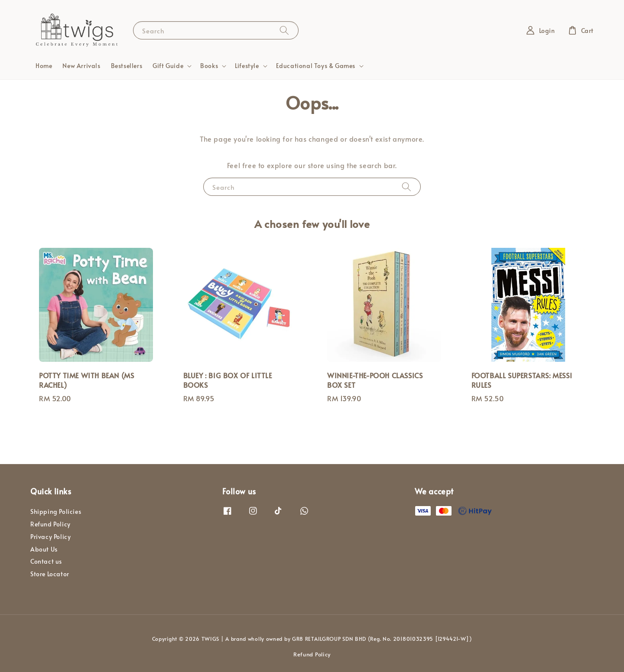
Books (209, 66)
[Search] (284, 30)
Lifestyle (247, 66)
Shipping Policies (56, 512)
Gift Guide (168, 66)
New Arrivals (81, 66)
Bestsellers (127, 66)
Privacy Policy (50, 537)
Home (44, 66)
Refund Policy (50, 524)
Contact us (46, 561)
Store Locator (50, 574)
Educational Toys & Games (316, 66)
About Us (44, 549)
